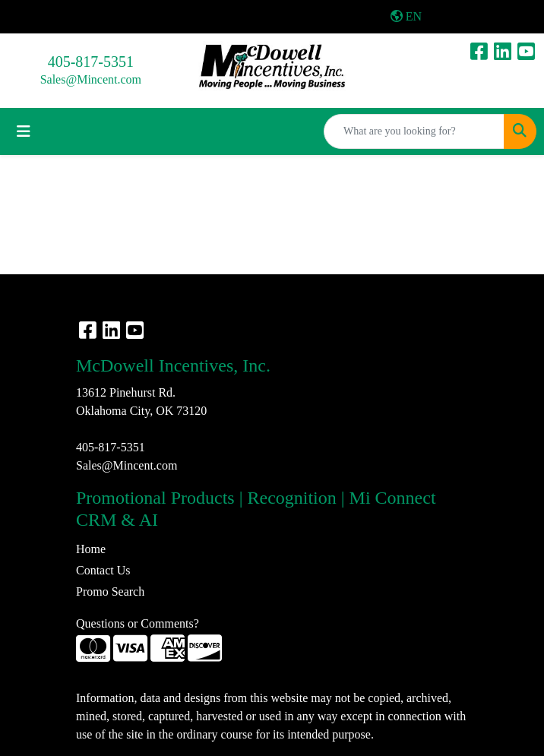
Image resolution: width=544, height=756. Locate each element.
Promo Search (110, 592)
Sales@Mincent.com (91, 79)
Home (91, 549)
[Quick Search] (414, 131)
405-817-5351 (91, 62)
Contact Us (103, 570)
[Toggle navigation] (24, 131)
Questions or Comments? (138, 623)
